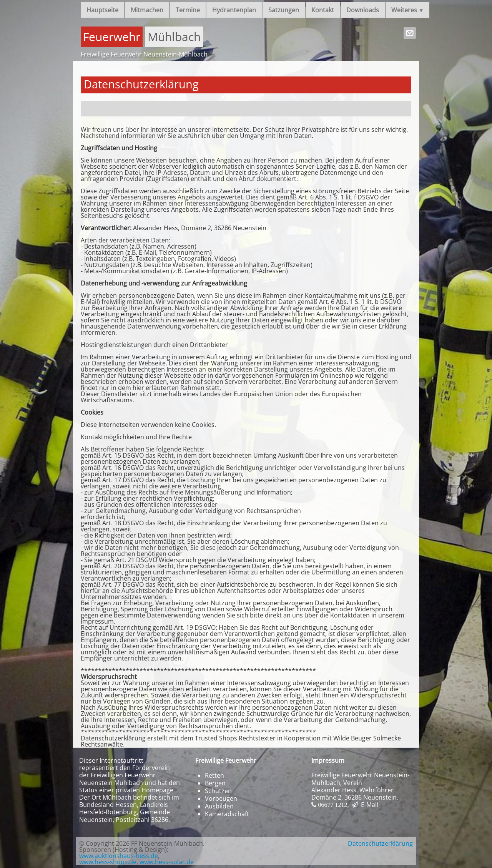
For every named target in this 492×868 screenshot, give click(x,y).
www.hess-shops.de (108, 862)
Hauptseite (102, 10)
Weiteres (407, 10)
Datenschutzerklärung (380, 843)
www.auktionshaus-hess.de (119, 856)
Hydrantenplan (234, 10)
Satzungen (284, 10)
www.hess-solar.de (167, 862)
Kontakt (323, 10)
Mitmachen (147, 10)
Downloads (363, 10)
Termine (188, 10)
